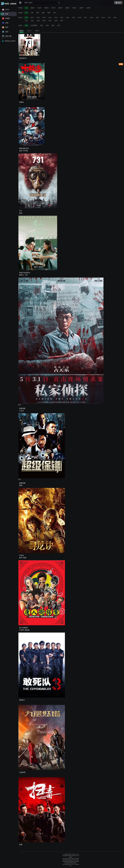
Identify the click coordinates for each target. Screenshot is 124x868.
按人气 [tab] (29, 31)
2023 (50, 18)
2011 (26, 21)
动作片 (40, 8)
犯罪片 (74, 8)
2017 (85, 18)
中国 (32, 13)
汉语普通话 (34, 25)
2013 (109, 18)
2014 (103, 18)
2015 (97, 18)
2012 (115, 18)
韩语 (53, 25)
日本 (54, 13)
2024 (44, 18)
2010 (32, 21)
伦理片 (88, 8)
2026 (32, 18)
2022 (56, 18)
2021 (62, 18)
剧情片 (68, 8)
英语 (47, 25)
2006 (56, 21)
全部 (26, 8)
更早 (62, 21)
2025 (38, 18)
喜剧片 (33, 8)
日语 (59, 25)
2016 (91, 18)
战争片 (81, 8)
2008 (44, 21)
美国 (38, 13)
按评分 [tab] (37, 31)
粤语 (42, 25)
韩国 (49, 13)
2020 (68, 18)
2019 (74, 18)
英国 (43, 13)
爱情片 (47, 8)
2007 (50, 21)
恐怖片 (61, 8)
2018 (79, 18)
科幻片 (54, 8)
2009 (38, 21)
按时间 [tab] (21, 31)
